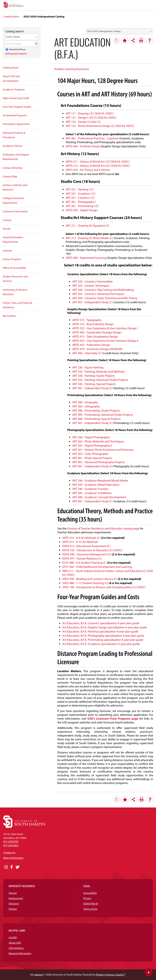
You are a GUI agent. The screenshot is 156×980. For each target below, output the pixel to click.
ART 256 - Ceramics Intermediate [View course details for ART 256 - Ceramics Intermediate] (93, 281)
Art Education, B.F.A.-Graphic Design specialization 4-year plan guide (105, 627)
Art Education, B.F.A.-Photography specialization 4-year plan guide (104, 636)
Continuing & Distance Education (15, 292)
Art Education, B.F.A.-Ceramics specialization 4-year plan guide (101, 623)
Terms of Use (90, 909)
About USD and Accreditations (11, 79)
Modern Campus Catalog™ (111, 975)
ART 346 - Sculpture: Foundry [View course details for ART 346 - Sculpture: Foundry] (90, 489)
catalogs (38, 975)
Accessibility (90, 893)
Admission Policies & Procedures (14, 135)
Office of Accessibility (14, 268)
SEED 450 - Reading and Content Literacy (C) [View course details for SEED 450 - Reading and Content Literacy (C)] (90, 579)
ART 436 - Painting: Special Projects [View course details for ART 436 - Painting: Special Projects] (94, 384)
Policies (13, 909)
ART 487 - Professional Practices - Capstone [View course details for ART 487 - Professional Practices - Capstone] (92, 138)
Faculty (7, 229)
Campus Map (10, 176)
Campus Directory (13, 168)
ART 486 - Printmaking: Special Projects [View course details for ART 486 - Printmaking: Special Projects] (96, 419)
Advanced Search (16, 53)
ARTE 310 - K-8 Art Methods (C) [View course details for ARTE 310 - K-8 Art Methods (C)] (81, 538)
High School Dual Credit (16, 98)
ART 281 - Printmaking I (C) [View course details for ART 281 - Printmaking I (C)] (82, 206)
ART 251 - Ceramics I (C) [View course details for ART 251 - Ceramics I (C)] (80, 198)
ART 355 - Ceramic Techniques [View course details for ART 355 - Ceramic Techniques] (91, 286)
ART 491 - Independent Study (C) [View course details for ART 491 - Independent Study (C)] (93, 302)
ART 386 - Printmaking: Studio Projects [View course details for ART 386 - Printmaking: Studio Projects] (96, 410)
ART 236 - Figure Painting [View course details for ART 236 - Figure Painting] (88, 367)
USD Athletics (16, 948)
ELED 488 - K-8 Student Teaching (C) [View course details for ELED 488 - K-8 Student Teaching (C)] (84, 563)
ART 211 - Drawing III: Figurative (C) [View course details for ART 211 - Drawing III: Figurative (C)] (87, 226)
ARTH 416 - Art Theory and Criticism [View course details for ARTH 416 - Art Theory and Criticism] (88, 170)
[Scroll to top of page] (149, 973)
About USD (15, 943)
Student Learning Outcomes (72, 69)
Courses (7, 220)
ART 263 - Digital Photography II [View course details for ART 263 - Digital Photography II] (92, 445)
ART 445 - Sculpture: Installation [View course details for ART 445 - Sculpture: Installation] (92, 493)
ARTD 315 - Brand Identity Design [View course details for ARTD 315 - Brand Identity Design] (93, 324)
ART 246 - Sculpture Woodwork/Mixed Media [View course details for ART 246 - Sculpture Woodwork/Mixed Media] (100, 480)
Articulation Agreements (16, 124)
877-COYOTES (11, 842)
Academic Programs (14, 90)
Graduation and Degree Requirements (16, 157)
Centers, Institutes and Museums (15, 187)
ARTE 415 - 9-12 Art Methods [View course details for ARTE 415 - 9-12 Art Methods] (80, 542)
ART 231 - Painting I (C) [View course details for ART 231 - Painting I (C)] (80, 189)
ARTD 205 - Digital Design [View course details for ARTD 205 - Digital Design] (82, 210)
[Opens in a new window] (6, 867)
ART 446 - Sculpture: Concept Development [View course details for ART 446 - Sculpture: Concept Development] (99, 497)
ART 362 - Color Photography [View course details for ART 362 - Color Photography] (90, 454)
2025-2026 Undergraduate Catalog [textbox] (104, 31)
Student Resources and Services (15, 279)
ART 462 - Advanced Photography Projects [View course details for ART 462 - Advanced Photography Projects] (98, 462)
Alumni (13, 893)
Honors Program (12, 259)
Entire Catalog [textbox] (13, 37)
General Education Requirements (13, 240)
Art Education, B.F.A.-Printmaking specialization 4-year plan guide (103, 640)
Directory (14, 904)
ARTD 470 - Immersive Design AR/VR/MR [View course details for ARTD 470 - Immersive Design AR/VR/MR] (97, 349)
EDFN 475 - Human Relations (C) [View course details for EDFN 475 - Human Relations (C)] (82, 558)
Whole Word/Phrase (17, 50)
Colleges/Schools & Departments (13, 200)
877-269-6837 (11, 845)
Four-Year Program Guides (17, 107)
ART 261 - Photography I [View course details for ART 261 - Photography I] (81, 202)
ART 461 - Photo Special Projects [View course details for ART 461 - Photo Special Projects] (92, 458)
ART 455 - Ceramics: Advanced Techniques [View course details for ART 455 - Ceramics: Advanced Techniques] (98, 294)
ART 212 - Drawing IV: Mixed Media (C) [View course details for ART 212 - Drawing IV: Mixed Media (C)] (89, 238)
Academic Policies (13, 146)
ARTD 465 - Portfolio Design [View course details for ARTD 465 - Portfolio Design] (83, 146)
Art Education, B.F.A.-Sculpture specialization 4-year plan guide (101, 644)
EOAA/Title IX (91, 904)
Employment (16, 898)
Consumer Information (15, 211)
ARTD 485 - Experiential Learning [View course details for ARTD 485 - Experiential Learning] (86, 258)
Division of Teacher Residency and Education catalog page (103, 528)
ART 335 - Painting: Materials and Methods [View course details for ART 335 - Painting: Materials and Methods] (99, 371)
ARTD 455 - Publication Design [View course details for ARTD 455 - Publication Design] (91, 345)
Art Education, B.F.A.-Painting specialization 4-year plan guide (101, 631)
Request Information (20, 953)
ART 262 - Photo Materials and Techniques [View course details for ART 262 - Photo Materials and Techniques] (98, 441)
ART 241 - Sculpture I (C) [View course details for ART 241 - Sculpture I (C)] (80, 193)
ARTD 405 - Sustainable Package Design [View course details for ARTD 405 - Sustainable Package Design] (97, 332)
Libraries (7, 251)
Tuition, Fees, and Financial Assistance (17, 305)
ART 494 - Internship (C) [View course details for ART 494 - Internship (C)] (87, 353)
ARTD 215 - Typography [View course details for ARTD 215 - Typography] (87, 320)
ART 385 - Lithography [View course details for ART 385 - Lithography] (86, 406)
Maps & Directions (13, 858)
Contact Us (9, 853)
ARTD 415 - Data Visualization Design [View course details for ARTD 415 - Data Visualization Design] (95, 336)
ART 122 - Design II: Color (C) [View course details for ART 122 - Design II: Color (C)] (83, 122)
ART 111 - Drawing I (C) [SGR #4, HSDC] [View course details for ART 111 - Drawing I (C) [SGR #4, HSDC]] (90, 113)
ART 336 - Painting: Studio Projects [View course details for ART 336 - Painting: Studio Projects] (94, 376)
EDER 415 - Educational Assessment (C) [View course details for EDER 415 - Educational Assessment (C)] (86, 546)
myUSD (13, 938)
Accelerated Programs (15, 115)
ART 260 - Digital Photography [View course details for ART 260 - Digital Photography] (91, 437)
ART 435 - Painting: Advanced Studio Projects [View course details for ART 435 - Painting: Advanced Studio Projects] (100, 380)
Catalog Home (11, 17)
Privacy (87, 898)
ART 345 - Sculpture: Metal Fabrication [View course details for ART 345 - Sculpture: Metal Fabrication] (96, 485)
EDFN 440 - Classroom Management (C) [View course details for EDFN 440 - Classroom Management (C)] (87, 554)
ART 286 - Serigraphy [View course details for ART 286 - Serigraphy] (85, 402)
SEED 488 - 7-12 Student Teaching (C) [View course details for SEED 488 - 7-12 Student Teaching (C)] (85, 583)
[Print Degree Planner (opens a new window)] (116, 40)
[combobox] (119, 31)
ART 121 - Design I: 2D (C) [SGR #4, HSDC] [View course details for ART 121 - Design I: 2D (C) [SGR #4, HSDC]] (91, 118)
